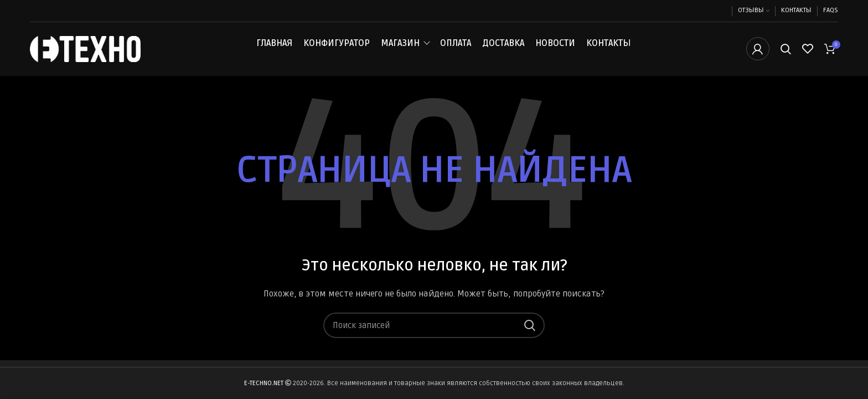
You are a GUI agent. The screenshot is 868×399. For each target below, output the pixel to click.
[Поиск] (786, 52)
